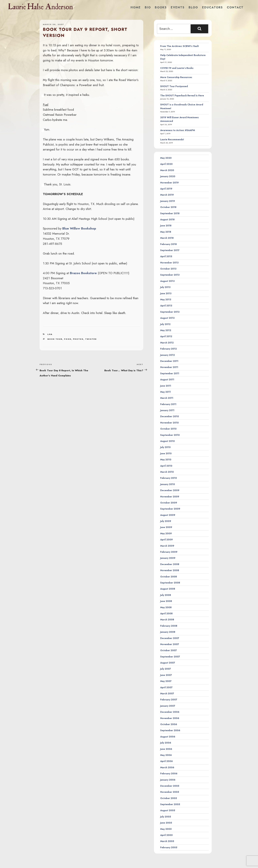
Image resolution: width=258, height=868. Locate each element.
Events (178, 7)
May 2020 (166, 158)
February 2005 (169, 847)
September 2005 (170, 804)
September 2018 (170, 213)
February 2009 (169, 552)
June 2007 (166, 675)
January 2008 (168, 632)
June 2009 (166, 527)
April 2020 (166, 164)
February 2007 (169, 700)
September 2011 (170, 373)
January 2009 (168, 558)
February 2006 (169, 773)
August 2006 (168, 737)
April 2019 (166, 189)
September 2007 (170, 657)
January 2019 (168, 201)
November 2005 (170, 792)
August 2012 (167, 318)
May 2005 (166, 829)
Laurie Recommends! (172, 139)
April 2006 (167, 761)
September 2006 (170, 730)
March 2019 (167, 195)
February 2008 (169, 626)
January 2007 (168, 706)
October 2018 (168, 207)
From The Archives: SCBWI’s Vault (180, 46)
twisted (91, 339)
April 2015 (166, 256)
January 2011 (167, 410)
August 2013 (167, 281)
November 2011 (169, 367)
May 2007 (166, 681)
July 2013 (165, 287)
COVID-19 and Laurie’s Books (177, 68)
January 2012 (167, 355)
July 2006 (166, 743)
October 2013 (168, 269)
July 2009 (166, 521)
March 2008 (167, 620)
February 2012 (168, 349)
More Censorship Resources (176, 77)
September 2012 (170, 312)
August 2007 (168, 663)
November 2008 (170, 570)
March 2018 (167, 238)
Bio (148, 7)
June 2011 (166, 386)
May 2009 (166, 533)
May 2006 (166, 755)
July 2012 (165, 324)
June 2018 (166, 226)
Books (161, 7)
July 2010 (165, 447)
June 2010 (166, 453)
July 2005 (166, 817)
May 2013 (166, 299)
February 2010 (169, 478)
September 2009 (170, 509)
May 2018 (166, 232)
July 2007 (166, 669)
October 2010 (168, 429)
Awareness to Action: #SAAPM (178, 130)
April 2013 (166, 306)
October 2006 (169, 724)
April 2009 (167, 540)
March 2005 (167, 841)
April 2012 (166, 336)
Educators (212, 7)
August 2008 (168, 589)
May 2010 (166, 460)
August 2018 (167, 219)
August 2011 (167, 380)
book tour (55, 339)
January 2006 (168, 780)
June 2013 (166, 293)
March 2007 (167, 693)
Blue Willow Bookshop (79, 228)
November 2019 (169, 183)
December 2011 (169, 361)
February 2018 (168, 244)
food (68, 339)
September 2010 (170, 435)
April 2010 (166, 466)
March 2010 (167, 472)
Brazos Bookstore (83, 273)
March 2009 (167, 546)
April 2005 (166, 835)
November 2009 (170, 497)
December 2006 (170, 712)
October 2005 (169, 798)
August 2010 (167, 441)
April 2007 (166, 687)
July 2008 (166, 595)
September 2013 (170, 275)
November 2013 (169, 263)
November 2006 (170, 718)
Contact (235, 7)
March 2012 (167, 343)
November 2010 (169, 423)
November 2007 (170, 644)
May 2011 (166, 392)
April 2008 (166, 613)
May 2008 (166, 607)
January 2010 (168, 484)
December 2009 (170, 490)
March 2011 (167, 398)
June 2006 (166, 749)
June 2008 (166, 601)
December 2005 (170, 786)
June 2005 (166, 823)
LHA (50, 334)
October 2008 (169, 577)
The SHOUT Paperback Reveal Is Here (182, 95)
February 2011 (168, 404)
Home (136, 7)
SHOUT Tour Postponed (174, 86)
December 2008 (170, 564)
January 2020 (168, 176)
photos (78, 339)
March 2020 (167, 170)
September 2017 (170, 250)
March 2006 (167, 767)
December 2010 (170, 416)
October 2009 (169, 503)
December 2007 (170, 638)
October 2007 (168, 650)
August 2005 (168, 810)
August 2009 (168, 515)
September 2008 (170, 583)
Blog (193, 7)
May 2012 (166, 330)
